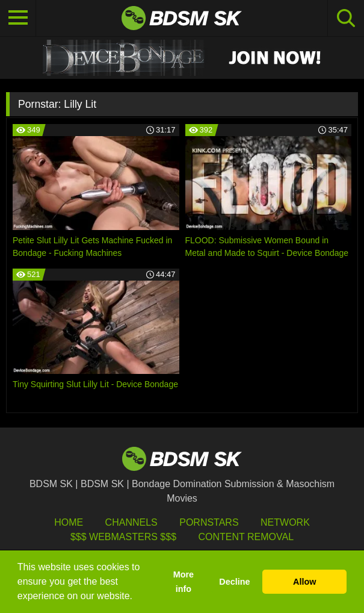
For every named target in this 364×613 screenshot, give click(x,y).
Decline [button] (234, 582)
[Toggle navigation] (18, 18)
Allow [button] (304, 582)
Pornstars (209, 522)
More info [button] (184, 582)
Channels (131, 522)
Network (285, 522)
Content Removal (246, 537)
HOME (69, 522)
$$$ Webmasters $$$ (123, 537)
